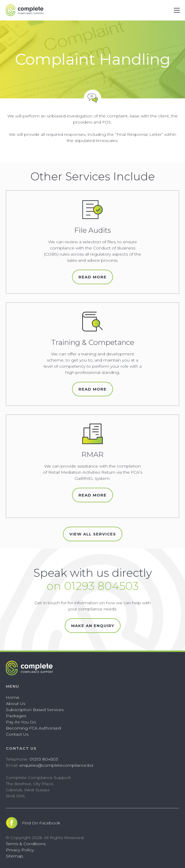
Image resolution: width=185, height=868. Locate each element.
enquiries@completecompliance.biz (56, 765)
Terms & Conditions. (26, 844)
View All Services (93, 534)
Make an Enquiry (93, 626)
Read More (92, 277)
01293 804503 (44, 759)
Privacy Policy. (20, 850)
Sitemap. (15, 856)
